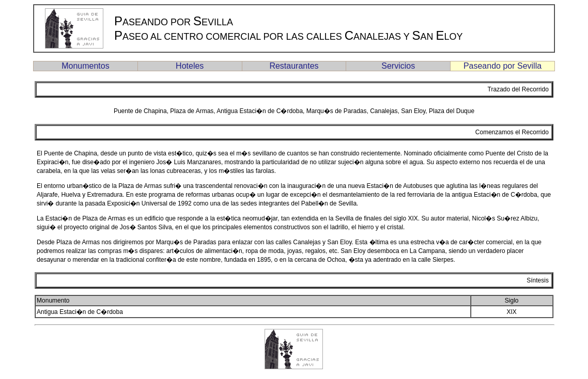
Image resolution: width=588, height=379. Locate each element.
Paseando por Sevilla (502, 66)
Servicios (398, 66)
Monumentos (86, 66)
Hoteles (190, 66)
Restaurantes (294, 66)
